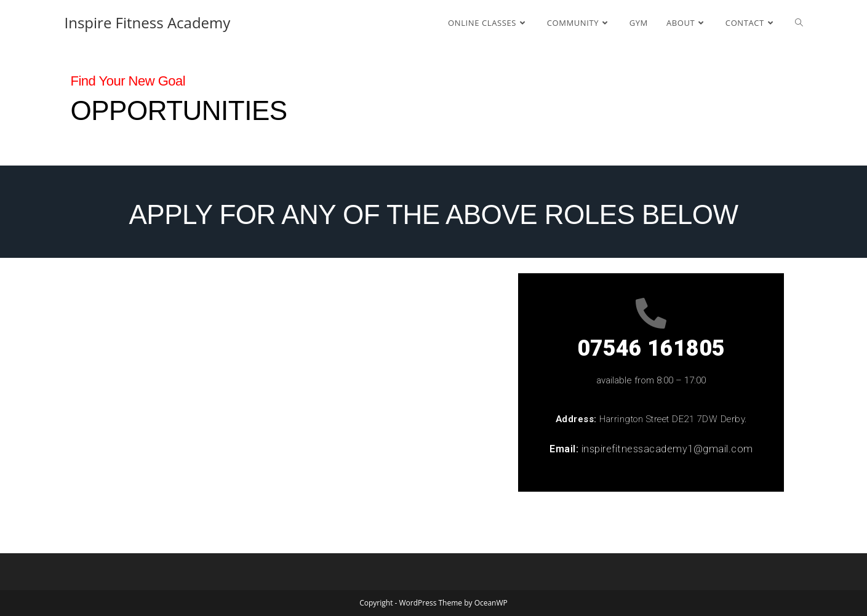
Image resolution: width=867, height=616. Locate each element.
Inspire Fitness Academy (148, 22)
